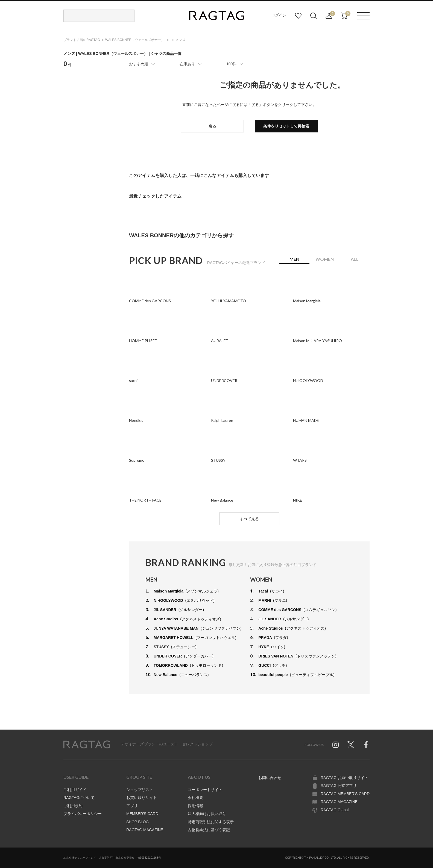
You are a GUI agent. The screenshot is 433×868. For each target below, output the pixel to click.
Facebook (366, 745)
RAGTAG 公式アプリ (339, 786)
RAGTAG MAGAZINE (145, 830)
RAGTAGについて (79, 798)
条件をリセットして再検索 (286, 126)
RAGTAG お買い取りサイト (344, 778)
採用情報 (195, 806)
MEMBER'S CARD (142, 814)
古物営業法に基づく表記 (209, 830)
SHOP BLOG (137, 822)
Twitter (351, 745)
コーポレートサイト (205, 790)
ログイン (279, 15)
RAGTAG (87, 745)
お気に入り (298, 16)
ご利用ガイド (75, 790)
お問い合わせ (270, 778)
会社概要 (195, 798)
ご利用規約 (73, 806)
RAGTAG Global (335, 810)
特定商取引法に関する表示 (211, 822)
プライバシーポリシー (83, 814)
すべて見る (249, 519)
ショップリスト (140, 790)
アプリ (132, 806)
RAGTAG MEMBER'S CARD (345, 794)
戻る (212, 126)
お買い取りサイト (142, 798)
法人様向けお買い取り (207, 814)
